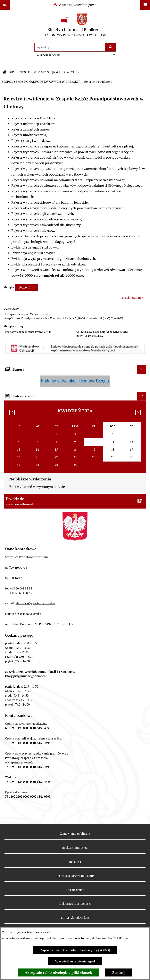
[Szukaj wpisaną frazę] (111, 47)
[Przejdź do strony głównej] (75, 26)
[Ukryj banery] (142, 369)
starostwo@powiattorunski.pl (36, 603)
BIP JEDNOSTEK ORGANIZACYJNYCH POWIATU (43, 72)
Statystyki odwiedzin (75, 918)
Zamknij (119, 972)
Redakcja (75, 862)
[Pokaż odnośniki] (5, 5)
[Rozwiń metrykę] (27, 287)
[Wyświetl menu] (145, 5)
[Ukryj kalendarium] (142, 396)
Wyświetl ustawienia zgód (75, 961)
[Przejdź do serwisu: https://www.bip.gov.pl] (75, 5)
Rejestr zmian (75, 890)
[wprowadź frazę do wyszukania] (70, 47)
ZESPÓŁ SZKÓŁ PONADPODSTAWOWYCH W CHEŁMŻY (41, 82)
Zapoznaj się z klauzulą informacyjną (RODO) (75, 950)
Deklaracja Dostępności (75, 904)
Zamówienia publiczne (75, 834)
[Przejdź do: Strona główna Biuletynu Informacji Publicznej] (4, 72)
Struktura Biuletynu (75, 848)
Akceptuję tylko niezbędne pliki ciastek (58, 972)
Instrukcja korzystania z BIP (75, 876)
